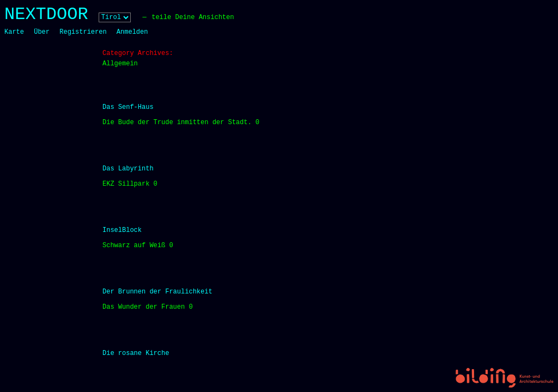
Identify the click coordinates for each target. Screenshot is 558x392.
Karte (14, 32)
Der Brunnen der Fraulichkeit (157, 292)
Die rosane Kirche (136, 353)
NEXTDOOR (46, 14)
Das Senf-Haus (128, 107)
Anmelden (132, 32)
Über (42, 32)
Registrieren (83, 32)
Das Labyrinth (128, 169)
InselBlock (122, 230)
